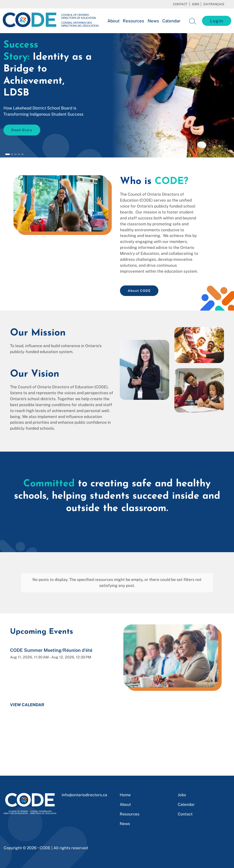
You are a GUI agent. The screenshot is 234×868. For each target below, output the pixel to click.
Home (125, 795)
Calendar (171, 21)
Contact (180, 4)
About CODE (139, 291)
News (153, 21)
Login (217, 21)
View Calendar (27, 695)
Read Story (22, 130)
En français (214, 4)
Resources (133, 21)
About (113, 21)
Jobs (195, 4)
